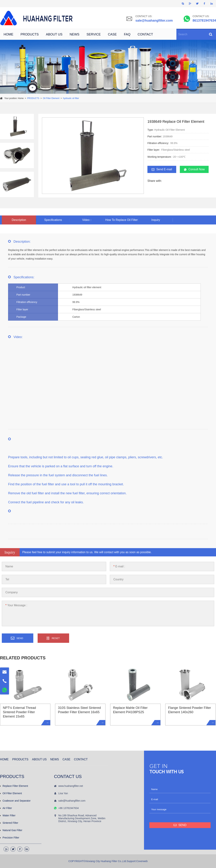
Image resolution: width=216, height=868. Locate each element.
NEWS (75, 34)
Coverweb (142, 861)
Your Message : (16, 605)
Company (12, 592)
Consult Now (194, 169)
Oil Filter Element (51, 98)
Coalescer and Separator (15, 801)
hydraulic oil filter (71, 98)
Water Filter (8, 815)
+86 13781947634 (68, 808)
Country (118, 579)
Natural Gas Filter (11, 830)
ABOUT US (54, 34)
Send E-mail (162, 169)
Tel (7, 579)
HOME (8, 34)
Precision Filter (10, 838)
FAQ (127, 34)
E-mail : (119, 566)
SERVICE (94, 34)
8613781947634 (204, 21)
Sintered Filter (9, 823)
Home (21, 98)
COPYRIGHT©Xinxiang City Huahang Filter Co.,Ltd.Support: (102, 861)
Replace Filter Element (14, 786)
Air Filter (6, 808)
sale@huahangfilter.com (154, 21)
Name (9, 566)
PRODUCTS (30, 34)
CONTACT (145, 34)
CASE (112, 34)
